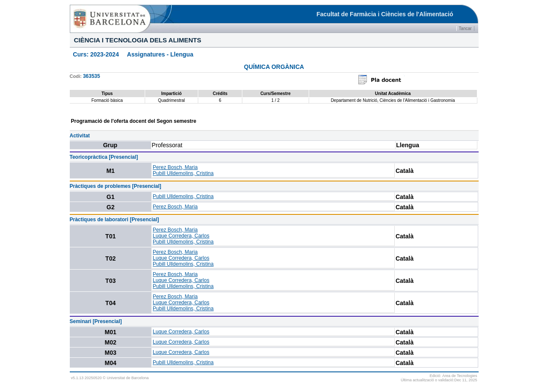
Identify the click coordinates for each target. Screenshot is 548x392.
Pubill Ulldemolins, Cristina (183, 173)
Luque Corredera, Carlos (181, 236)
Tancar (465, 28)
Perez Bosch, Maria (175, 167)
